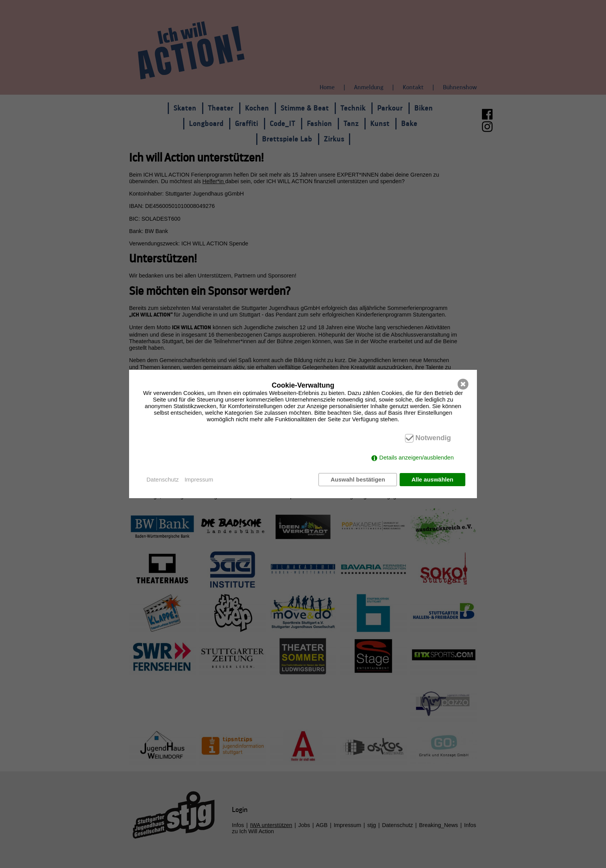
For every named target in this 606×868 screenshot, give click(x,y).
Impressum (199, 479)
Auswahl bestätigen (357, 479)
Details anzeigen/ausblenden (416, 458)
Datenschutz (163, 479)
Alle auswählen (432, 479)
